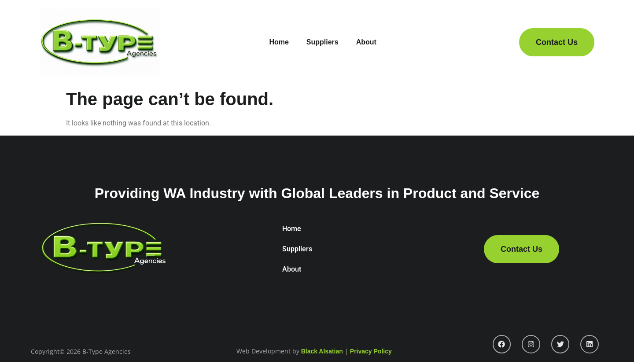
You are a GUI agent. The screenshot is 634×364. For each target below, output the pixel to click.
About (366, 42)
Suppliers (323, 42)
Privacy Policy (371, 351)
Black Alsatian (322, 351)
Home (279, 42)
